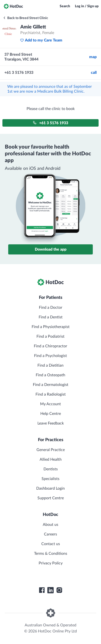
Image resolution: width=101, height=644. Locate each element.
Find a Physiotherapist (51, 327)
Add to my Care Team (41, 40)
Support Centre (51, 498)
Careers (50, 534)
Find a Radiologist (51, 394)
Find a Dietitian (50, 365)
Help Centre (51, 414)
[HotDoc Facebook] (42, 590)
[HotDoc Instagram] (59, 590)
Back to (25, 18)
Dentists (51, 469)
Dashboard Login (50, 488)
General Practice (51, 450)
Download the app (51, 249)
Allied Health (51, 459)
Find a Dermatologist (51, 385)
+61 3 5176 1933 (50, 123)
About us (50, 525)
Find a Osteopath (50, 375)
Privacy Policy (51, 563)
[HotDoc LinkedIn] (50, 590)
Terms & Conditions (51, 554)
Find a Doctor (51, 308)
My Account (50, 404)
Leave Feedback (51, 423)
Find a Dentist (51, 317)
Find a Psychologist (50, 356)
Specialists (50, 479)
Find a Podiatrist (50, 336)
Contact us (51, 544)
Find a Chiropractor (50, 346)
